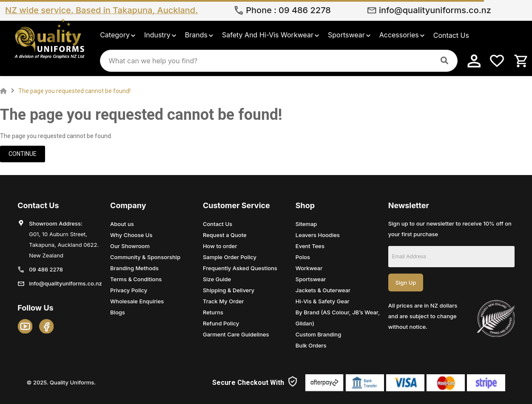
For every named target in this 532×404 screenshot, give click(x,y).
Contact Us (218, 224)
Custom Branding (318, 334)
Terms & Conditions (136, 279)
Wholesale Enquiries (137, 301)
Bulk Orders (311, 345)
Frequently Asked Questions (240, 268)
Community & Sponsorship (145, 257)
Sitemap (306, 224)
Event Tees (310, 246)
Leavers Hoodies (318, 235)
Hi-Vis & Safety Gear (323, 301)
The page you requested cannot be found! (74, 91)
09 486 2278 (305, 10)
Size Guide (217, 279)
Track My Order (223, 301)
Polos (303, 257)
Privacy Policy (129, 290)
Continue (23, 154)
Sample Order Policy (230, 257)
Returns (213, 312)
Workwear (309, 268)
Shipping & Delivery (229, 290)
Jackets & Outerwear (323, 290)
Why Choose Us (131, 235)
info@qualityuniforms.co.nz (435, 10)
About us (122, 224)
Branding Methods (134, 268)
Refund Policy (221, 323)
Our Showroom (130, 246)
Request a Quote (225, 235)
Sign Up (406, 283)
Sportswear (311, 279)
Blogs (118, 312)
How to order (220, 246)
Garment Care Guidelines (236, 334)
